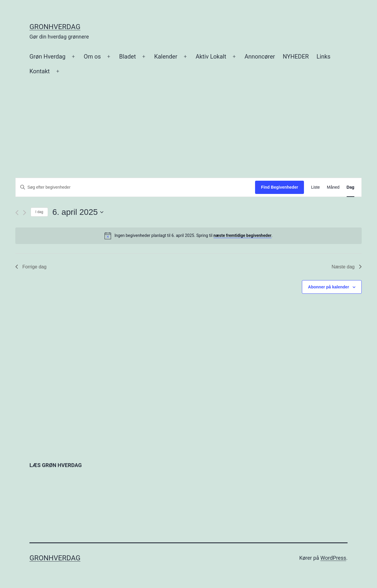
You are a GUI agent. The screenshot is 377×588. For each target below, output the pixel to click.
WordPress (333, 558)
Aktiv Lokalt (211, 57)
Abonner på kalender (329, 287)
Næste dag (347, 267)
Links (324, 57)
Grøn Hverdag (47, 57)
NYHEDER (296, 57)
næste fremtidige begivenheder (243, 235)
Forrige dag (31, 267)
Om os (92, 57)
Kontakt (40, 71)
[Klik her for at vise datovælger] (78, 212)
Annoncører (260, 57)
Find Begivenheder (280, 187)
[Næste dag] (25, 213)
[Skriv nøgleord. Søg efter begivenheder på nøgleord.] (135, 187)
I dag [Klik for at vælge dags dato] (39, 212)
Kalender (166, 57)
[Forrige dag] (17, 213)
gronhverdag (55, 27)
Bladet (128, 57)
